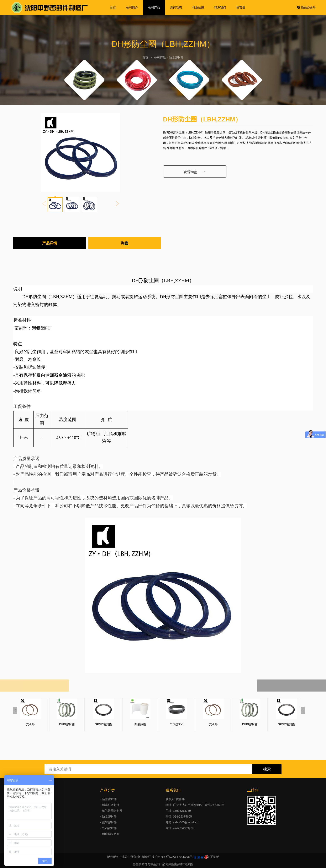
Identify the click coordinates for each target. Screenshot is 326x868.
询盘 (125, 243)
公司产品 (154, 7)
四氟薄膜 (146, 724)
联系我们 (220, 7)
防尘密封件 (176, 58)
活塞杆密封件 (111, 805)
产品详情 (50, 243)
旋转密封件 (109, 822)
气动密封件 (109, 828)
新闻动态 (176, 7)
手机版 (215, 857)
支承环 (37, 724)
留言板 (241, 7)
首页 (113, 7)
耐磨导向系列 (111, 834)
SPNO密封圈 (110, 724)
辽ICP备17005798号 (179, 857)
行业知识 (198, 7)
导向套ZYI (183, 724)
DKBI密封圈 (73, 724)
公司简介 (132, 7)
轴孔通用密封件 (112, 811)
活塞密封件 (109, 799)
